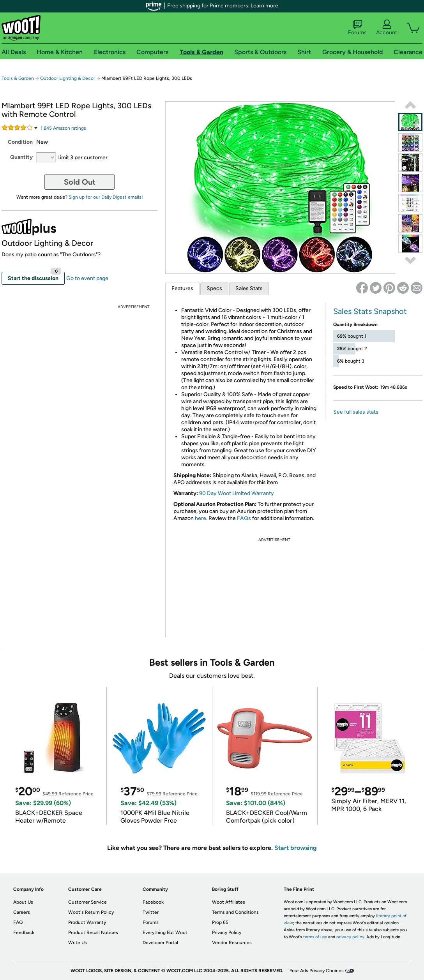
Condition (20, 142)
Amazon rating (63, 128)
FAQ (18, 922)
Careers (22, 912)
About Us (23, 902)
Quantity (21, 157)
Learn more (264, 6)
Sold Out (80, 182)
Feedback (24, 932)
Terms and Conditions (235, 912)
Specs (214, 288)
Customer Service (87, 902)
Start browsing (296, 848)
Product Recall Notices (93, 932)
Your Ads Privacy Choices (317, 971)
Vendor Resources (232, 943)
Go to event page (87, 278)
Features (182, 288)
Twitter (151, 912)
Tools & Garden (18, 78)
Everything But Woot (165, 932)
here (201, 518)
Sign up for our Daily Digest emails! (106, 197)
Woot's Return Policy (91, 912)
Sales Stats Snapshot (370, 311)
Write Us (78, 943)
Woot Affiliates (229, 902)
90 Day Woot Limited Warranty (237, 493)
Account (387, 28)
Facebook (153, 902)
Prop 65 (220, 922)
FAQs (244, 518)
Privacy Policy (227, 932)
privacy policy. (351, 937)
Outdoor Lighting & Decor (68, 78)
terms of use (315, 937)
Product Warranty (87, 922)
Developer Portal (160, 943)
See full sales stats (356, 412)
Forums (357, 28)
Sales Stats (249, 288)
